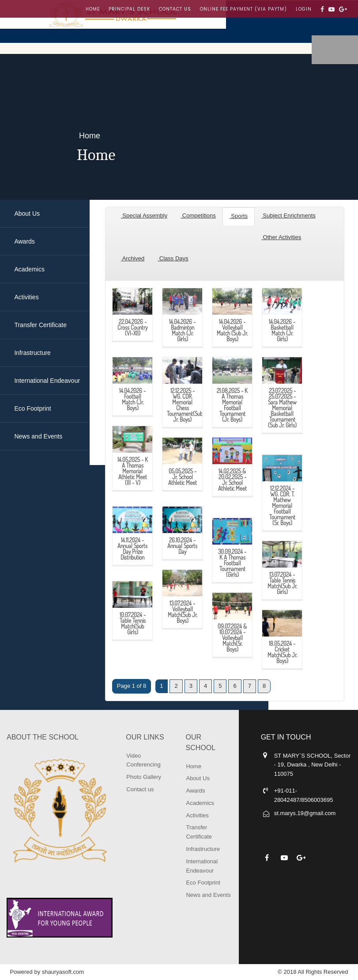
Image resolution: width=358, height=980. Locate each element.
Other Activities (281, 237)
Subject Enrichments (288, 215)
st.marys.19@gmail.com (305, 813)
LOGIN (304, 9)
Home (93, 9)
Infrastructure (203, 849)
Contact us (175, 9)
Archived (133, 258)
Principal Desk (129, 9)
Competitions (198, 215)
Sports (239, 216)
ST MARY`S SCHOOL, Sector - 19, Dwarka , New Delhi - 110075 (313, 765)
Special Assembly (144, 215)
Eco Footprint (203, 883)
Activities (197, 815)
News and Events (208, 895)
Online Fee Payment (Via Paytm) (243, 9)
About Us (198, 778)
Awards (195, 791)
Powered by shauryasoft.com (47, 972)
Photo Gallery (144, 777)
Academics (200, 803)
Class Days (173, 258)
